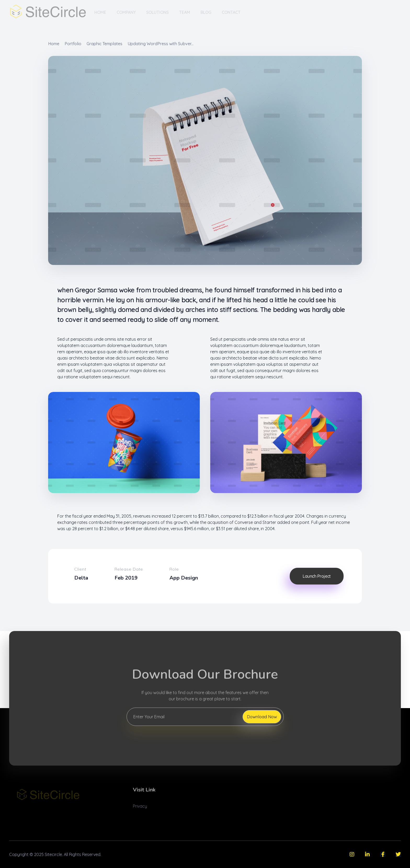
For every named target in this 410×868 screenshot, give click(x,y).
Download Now (262, 717)
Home (54, 44)
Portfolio (73, 44)
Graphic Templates (104, 44)
